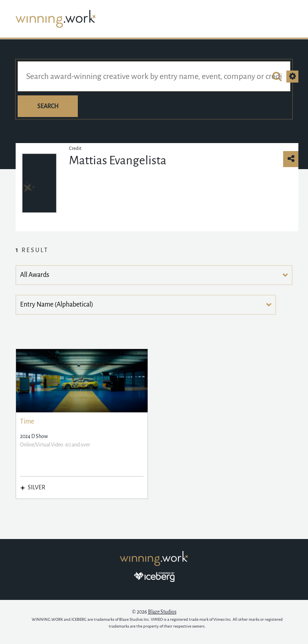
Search (48, 106)
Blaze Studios (162, 612)
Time (27, 422)
